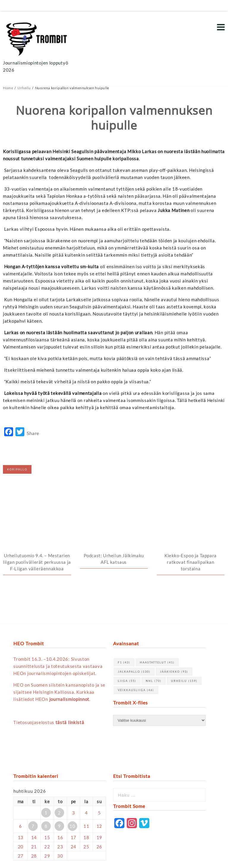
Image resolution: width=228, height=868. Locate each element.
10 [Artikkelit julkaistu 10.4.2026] (72, 762)
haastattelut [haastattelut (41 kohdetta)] (157, 599)
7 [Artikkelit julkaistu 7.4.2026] (33, 762)
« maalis (22, 806)
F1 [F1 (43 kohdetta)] (124, 599)
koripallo (17, 469)
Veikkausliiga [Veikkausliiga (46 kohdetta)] (136, 627)
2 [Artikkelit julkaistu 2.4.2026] (59, 749)
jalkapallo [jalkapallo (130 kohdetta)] (134, 608)
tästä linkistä (70, 659)
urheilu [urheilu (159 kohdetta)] (184, 617)
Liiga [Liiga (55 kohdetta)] (127, 617)
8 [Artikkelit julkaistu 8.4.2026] (46, 762)
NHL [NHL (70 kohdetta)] (154, 617)
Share (33, 433)
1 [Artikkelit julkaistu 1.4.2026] (46, 749)
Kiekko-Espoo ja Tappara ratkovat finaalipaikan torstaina (191, 498)
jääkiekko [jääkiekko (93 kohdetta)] (174, 608)
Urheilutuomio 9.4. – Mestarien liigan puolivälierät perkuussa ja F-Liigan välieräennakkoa (37, 498)
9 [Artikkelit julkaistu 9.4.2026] (59, 762)
